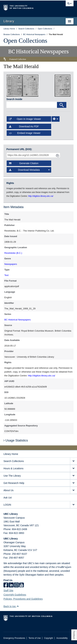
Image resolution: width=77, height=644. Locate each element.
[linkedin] (11, 585)
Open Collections (25, 41)
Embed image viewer (25, 133)
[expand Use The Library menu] (74, 476)
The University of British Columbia (28, 7)
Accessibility (62, 638)
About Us (9, 490)
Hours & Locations (13, 468)
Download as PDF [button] (24, 126)
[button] (18, 606)
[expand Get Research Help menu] (74, 483)
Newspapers (11, 264)
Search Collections (14, 461)
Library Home (11, 454)
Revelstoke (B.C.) (13, 253)
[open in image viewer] (14, 85)
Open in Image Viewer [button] (25, 119)
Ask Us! (8, 498)
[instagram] (16, 585)
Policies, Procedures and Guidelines (23, 599)
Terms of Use (35, 638)
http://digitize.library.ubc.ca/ (42, 376)
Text (6, 275)
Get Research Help (14, 483)
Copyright (49, 638)
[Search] (62, 105)
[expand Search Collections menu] (74, 461)
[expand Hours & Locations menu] (74, 468)
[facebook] (6, 585)
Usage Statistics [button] (16, 440)
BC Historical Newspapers (18, 320)
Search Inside (14, 99)
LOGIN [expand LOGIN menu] (7, 505)
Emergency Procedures (14, 638)
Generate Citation (24, 163)
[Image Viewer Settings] (56, 119)
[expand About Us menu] (74, 490)
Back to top (11, 606)
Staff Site (8, 591)
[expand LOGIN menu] (74, 505)
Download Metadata (29, 170)
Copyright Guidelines (15, 595)
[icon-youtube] (22, 585)
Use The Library (12, 476)
